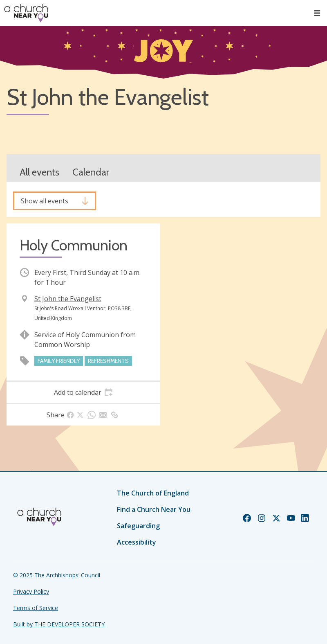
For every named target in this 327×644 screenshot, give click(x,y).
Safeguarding (138, 526)
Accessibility (137, 542)
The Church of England (153, 493)
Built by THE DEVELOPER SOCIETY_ (60, 624)
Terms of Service (36, 608)
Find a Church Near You (154, 509)
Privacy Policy (31, 591)
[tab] (83, 392)
